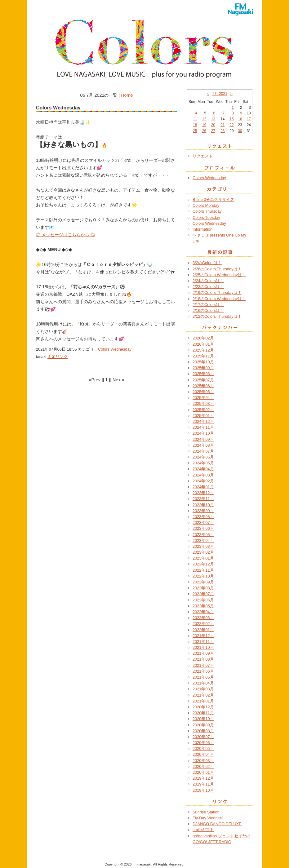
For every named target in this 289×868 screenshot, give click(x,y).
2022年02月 (203, 624)
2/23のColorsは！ (208, 287)
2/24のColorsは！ (208, 281)
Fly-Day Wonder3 (208, 818)
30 (240, 131)
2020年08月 (203, 731)
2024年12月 (203, 421)
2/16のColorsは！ (208, 310)
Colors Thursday (207, 211)
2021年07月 (203, 665)
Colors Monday (206, 205)
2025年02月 (203, 410)
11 (195, 119)
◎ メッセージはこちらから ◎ (65, 235)
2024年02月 (203, 481)
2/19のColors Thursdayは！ (217, 292)
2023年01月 (203, 558)
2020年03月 (203, 761)
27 (213, 131)
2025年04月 (203, 398)
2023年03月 (203, 546)
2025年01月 (203, 416)
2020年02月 (203, 766)
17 (249, 119)
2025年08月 (203, 374)
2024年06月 (203, 457)
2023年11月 (203, 499)
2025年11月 (203, 356)
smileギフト (203, 830)
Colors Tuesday (206, 217)
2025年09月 (203, 368)
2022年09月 (203, 582)
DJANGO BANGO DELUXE (217, 824)
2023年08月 (203, 517)
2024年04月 (203, 469)
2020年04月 (203, 754)
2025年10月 (203, 362)
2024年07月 (203, 451)
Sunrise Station (206, 812)
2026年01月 (203, 344)
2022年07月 (203, 594)
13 (213, 119)
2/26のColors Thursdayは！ (217, 269)
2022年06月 (203, 600)
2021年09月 (203, 653)
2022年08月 (203, 588)
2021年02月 (203, 695)
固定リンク (58, 357)
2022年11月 (203, 570)
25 (195, 131)
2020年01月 (203, 772)
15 (231, 119)
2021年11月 (203, 642)
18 (195, 125)
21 (222, 125)
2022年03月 (203, 618)
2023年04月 (203, 540)
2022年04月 (203, 612)
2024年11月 (203, 427)
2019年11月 (203, 784)
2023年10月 (203, 505)
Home (127, 95)
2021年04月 (203, 683)
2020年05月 (203, 748)
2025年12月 (203, 350)
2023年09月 (203, 511)
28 (222, 131)
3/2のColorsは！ (207, 263)
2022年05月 (203, 606)
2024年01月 (203, 487)
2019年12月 (203, 778)
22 (231, 125)
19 (204, 125)
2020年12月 (203, 707)
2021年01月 (203, 701)
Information (202, 229)
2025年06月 (203, 386)
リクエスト (203, 156)
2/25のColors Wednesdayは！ (219, 275)
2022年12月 (203, 564)
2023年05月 (203, 535)
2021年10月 (203, 647)
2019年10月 (203, 790)
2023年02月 (203, 552)
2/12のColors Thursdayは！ (217, 316)
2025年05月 (203, 392)
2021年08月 (203, 659)
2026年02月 (203, 338)
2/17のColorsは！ (208, 305)
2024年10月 (203, 433)
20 (213, 125)
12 (204, 119)
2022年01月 (203, 630)
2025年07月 (203, 380)
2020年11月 (203, 713)
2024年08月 (203, 445)
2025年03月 (203, 403)
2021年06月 (203, 671)
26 (204, 131)
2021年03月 (203, 689)
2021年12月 (203, 636)
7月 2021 (220, 94)
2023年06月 (203, 528)
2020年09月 (203, 725)
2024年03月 (203, 475)
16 (240, 119)
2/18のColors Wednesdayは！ (219, 299)
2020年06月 (203, 743)
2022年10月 (203, 576)
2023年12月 (203, 493)
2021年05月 (203, 677)
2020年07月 (203, 737)
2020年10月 (203, 719)
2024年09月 (203, 439)
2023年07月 (203, 523)
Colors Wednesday (115, 349)
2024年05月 (203, 463)
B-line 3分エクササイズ (213, 199)
